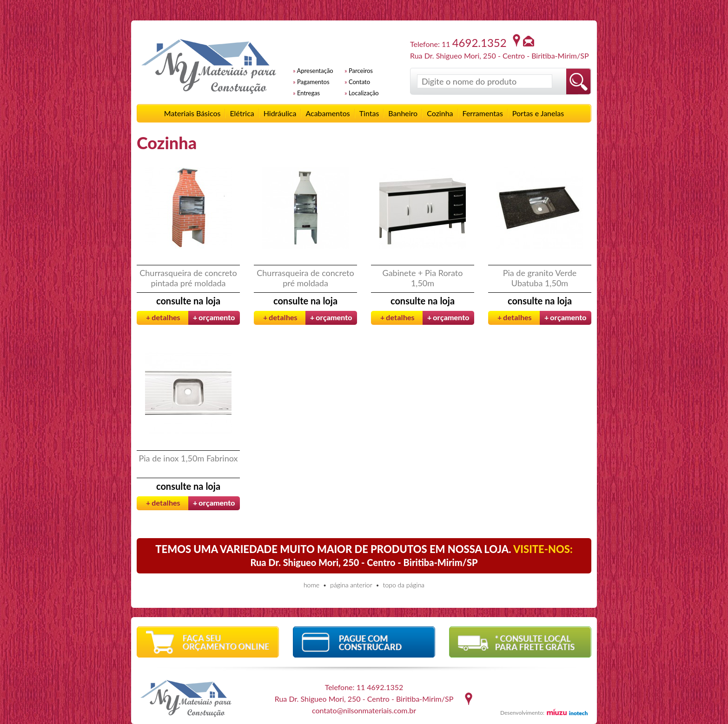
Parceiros (361, 71)
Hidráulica (280, 113)
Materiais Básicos (192, 113)
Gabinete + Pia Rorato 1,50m (423, 278)
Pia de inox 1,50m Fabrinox (189, 458)
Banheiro (403, 113)
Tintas (369, 113)
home (311, 585)
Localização (364, 93)
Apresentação (315, 71)
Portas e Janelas (538, 113)
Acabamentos (328, 113)
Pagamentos (313, 82)
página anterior (351, 585)
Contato (359, 82)
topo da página (404, 585)
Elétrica (242, 113)
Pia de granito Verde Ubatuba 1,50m (540, 278)
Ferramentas (483, 113)
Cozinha (440, 113)
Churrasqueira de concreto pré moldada (305, 278)
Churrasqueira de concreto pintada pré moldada (188, 278)
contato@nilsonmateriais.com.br (364, 710)
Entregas (308, 93)
